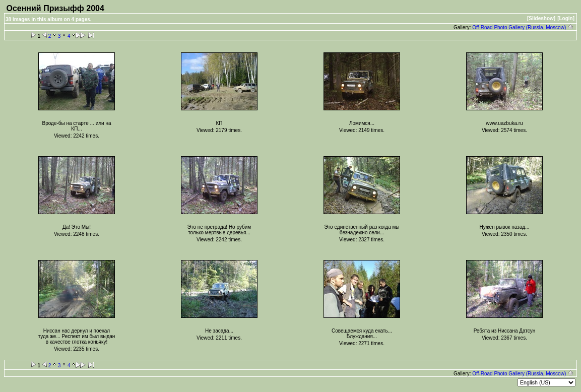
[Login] (566, 18)
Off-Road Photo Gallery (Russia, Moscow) (523, 27)
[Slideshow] (541, 18)
